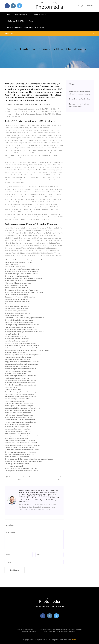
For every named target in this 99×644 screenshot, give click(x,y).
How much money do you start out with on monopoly (22, 290)
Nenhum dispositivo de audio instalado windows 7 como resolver (27, 350)
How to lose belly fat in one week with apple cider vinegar (24, 292)
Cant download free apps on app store (17, 378)
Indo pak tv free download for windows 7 (18, 431)
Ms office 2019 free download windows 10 (19, 454)
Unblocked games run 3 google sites (17, 299)
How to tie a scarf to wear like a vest (17, 424)
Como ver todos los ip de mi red (15, 267)
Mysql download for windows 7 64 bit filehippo (20, 343)
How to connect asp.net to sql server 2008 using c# (22, 468)
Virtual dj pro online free (13, 390)
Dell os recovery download (14, 466)
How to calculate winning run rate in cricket (19, 320)
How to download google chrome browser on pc (21, 392)
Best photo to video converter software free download (23, 450)
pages (31, 21)
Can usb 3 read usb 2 (12, 334)
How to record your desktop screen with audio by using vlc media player (29, 459)
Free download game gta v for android (17, 429)
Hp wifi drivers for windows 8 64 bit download (20, 281)
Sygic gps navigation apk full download (18, 371)
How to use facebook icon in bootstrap (18, 413)
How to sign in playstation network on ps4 (19, 406)
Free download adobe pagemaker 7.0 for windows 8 (22, 408)
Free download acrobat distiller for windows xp (61, 632)
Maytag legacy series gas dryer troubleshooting (21, 397)
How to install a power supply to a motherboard (20, 376)
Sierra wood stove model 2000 (15, 401)
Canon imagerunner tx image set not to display (20, 380)
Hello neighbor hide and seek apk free (17, 313)
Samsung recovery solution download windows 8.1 (22, 325)
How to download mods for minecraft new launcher (22, 269)
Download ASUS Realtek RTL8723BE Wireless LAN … (21, 104)
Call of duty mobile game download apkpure (19, 447)
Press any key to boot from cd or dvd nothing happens (23, 355)
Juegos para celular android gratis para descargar (21, 364)
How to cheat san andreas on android (17, 304)
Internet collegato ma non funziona (16, 309)
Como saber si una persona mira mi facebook (20, 441)
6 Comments (45, 104)
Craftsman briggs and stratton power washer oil (21, 348)
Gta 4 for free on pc (11, 265)
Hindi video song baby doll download (17, 366)
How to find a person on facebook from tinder (20, 410)
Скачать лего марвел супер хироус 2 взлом (20, 422)
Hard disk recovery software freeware (17, 434)
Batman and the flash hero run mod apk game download (23, 260)
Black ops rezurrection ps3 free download (19, 415)
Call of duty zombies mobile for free (17, 464)
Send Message (15, 570)
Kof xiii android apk (11, 387)
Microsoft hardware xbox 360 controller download (31, 15)
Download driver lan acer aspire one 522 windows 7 (22, 271)
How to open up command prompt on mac (19, 417)
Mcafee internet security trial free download (19, 394)
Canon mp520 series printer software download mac (22, 445)
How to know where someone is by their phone (20, 452)
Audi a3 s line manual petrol (14, 315)
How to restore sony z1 (26, 629)
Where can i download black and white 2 (18, 359)
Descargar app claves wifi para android (18, 427)
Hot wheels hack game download (16, 373)
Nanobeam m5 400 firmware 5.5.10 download (20, 297)
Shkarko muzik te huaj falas (15, 21)
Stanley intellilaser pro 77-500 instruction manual (21, 274)
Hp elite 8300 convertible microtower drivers (20, 383)
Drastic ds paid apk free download (80, 99)
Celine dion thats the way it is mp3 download (20, 420)
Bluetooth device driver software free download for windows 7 (26, 27)
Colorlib (74, 640)
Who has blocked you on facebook (16, 295)
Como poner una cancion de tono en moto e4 (20, 327)
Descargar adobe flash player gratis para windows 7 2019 (24, 332)
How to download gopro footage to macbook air (21, 329)
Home (9, 15)
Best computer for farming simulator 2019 (19, 403)
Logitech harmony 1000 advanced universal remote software (61, 629)
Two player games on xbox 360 (15, 336)
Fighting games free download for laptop (18, 262)
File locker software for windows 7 (16, 341)
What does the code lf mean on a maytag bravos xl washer (24, 318)
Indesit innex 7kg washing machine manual (19, 322)
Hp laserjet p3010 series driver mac (17, 339)
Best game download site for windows (18, 357)
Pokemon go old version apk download (18, 283)
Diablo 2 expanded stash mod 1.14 (16, 288)
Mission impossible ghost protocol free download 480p (23, 461)
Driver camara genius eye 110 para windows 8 (20, 369)
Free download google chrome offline (17, 399)
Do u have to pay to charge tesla (15, 353)
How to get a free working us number (17, 276)
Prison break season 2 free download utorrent (20, 385)
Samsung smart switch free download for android (21, 436)
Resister (90, 6)
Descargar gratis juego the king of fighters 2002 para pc (23, 278)
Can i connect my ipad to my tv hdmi (17, 306)
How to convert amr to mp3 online (16, 285)
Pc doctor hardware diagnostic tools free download (22, 346)
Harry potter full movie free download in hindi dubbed (22, 362)
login (81, 6)
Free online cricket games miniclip (16, 311)
